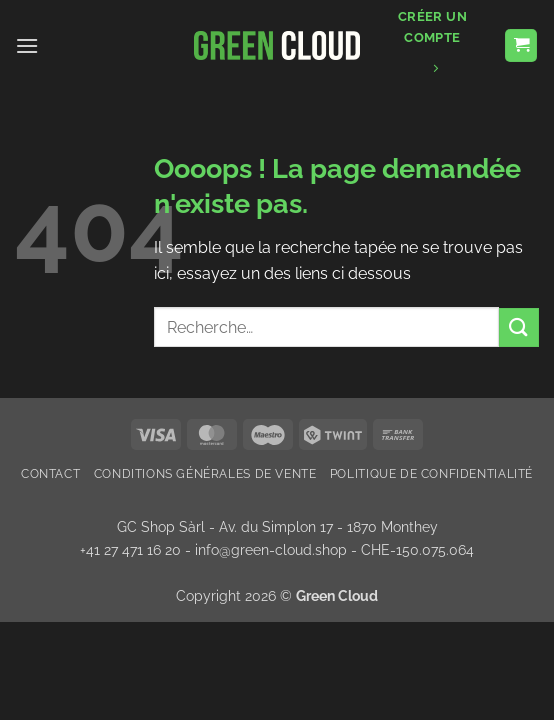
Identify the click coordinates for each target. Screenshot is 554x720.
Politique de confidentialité (431, 473)
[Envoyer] (519, 327)
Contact (50, 473)
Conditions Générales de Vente (205, 473)
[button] (27, 45)
